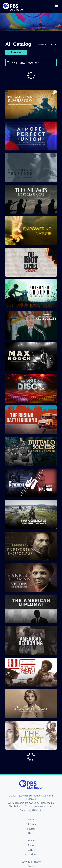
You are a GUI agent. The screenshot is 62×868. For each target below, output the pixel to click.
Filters (16, 52)
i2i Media (37, 797)
